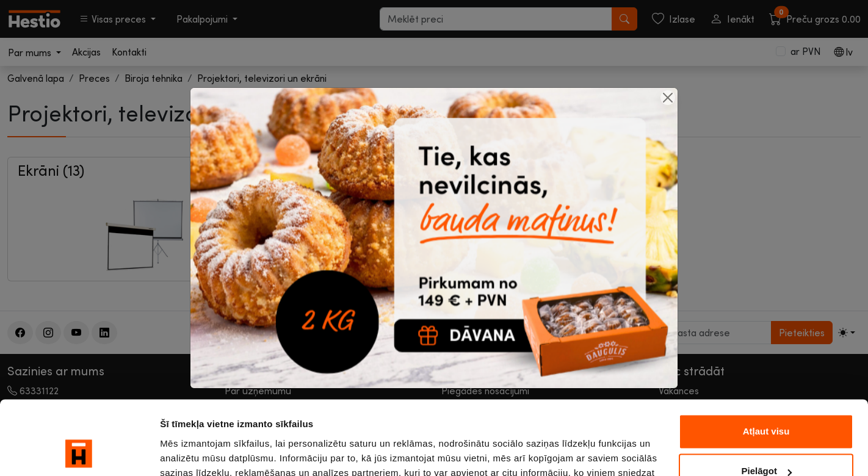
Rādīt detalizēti (193, 452)
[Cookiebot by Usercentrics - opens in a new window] (79, 452)
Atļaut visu (766, 362)
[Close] (668, 98)
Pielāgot (767, 402)
